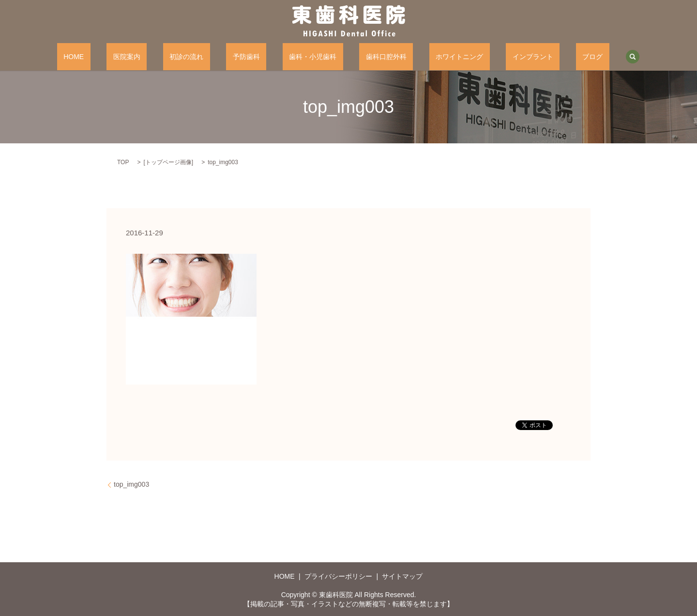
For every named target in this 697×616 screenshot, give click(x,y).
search (574, 57)
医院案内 (166, 57)
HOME (126, 57)
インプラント (494, 57)
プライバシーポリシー (338, 576)
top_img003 (131, 484)
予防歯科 (259, 57)
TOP (123, 162)
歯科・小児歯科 (313, 57)
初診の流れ (212, 57)
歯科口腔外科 (373, 57)
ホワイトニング (433, 57)
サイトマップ (402, 576)
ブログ (541, 57)
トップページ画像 (168, 162)
